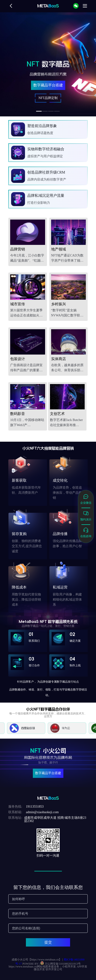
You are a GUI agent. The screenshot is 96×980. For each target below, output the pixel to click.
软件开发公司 (54, 969)
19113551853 (35, 807)
